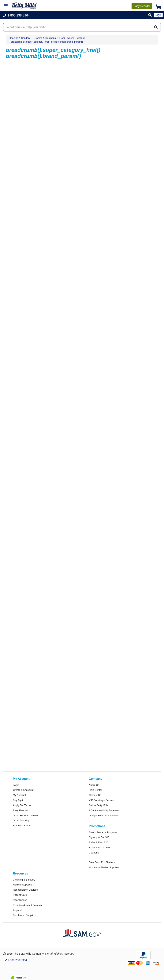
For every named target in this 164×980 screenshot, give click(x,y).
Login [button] (158, 15)
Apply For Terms (22, 805)
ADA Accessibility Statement (104, 810)
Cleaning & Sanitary (19, 38)
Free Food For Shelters (102, 862)
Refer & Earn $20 (99, 842)
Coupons (94, 853)
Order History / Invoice (25, 815)
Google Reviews (98, 815)
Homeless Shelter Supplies (104, 867)
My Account (19, 795)
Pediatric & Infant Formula (27, 905)
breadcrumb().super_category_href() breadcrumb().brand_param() (47, 42)
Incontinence (20, 900)
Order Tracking (21, 820)
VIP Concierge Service (101, 800)
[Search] (156, 27)
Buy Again (19, 800)
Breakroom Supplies (24, 915)
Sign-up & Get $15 (99, 837)
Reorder (142, 6)
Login (16, 785)
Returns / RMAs (22, 826)
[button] (150, 15)
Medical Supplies (22, 885)
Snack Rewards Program (103, 832)
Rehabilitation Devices (25, 890)
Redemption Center (100, 848)
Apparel (17, 910)
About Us (94, 785)
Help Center (95, 790)
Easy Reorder (21, 810)
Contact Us (95, 795)
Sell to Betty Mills (98, 805)
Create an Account (23, 790)
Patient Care (20, 895)
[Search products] (82, 27)
